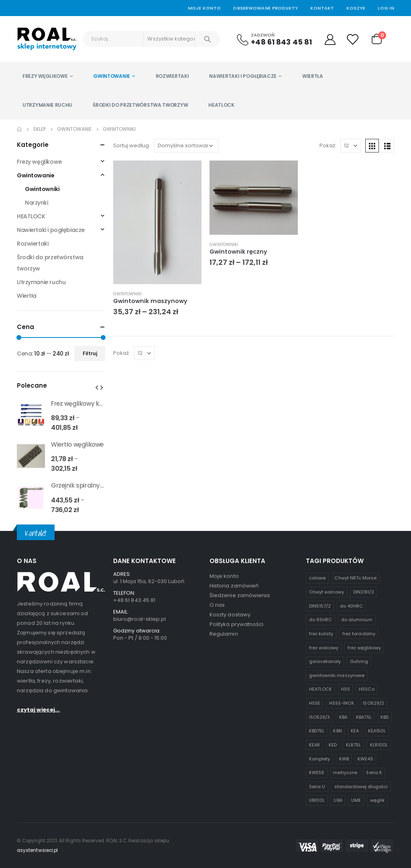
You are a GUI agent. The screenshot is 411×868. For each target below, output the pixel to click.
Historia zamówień (234, 586)
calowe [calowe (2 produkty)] (317, 578)
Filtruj (90, 353)
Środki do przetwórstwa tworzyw (140, 105)
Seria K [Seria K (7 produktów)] (374, 772)
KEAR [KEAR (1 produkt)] (314, 745)
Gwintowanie (112, 76)
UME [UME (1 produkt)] (356, 800)
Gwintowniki (127, 294)
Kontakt (322, 8)
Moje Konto (204, 8)
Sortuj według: (132, 145)
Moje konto (224, 576)
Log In (386, 8)
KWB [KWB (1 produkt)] (344, 759)
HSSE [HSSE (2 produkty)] (315, 703)
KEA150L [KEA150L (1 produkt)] (377, 731)
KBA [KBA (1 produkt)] (343, 717)
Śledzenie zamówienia (240, 595)
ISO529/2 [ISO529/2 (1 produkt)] (373, 703)
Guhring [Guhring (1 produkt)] (359, 661)
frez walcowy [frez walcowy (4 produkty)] (324, 648)
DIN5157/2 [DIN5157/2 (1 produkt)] (320, 606)
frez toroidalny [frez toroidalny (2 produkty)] (359, 634)
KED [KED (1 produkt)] (333, 745)
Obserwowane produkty (266, 8)
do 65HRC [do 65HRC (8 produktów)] (321, 620)
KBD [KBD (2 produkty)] (385, 717)
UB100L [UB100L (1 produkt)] (317, 800)
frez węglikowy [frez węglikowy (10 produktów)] (364, 648)
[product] (157, 222)
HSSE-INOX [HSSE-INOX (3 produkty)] (342, 703)
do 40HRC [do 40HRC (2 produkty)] (352, 606)
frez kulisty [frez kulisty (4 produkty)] (321, 634)
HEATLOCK (221, 105)
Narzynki (37, 203)
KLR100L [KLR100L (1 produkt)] (379, 745)
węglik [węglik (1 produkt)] (377, 800)
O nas (217, 605)
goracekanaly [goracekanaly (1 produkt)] (325, 661)
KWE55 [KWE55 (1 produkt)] (317, 772)
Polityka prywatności (236, 624)
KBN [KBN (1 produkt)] (337, 731)
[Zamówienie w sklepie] (186, 146)
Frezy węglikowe (45, 76)
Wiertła (313, 76)
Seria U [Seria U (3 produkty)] (317, 787)
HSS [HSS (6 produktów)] (346, 689)
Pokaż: (328, 145)
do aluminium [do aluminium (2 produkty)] (357, 620)
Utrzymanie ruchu (47, 105)
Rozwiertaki (172, 76)
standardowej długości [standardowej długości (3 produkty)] (361, 787)
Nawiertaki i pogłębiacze (243, 76)
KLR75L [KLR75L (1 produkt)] (353, 745)
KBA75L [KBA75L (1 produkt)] (364, 717)
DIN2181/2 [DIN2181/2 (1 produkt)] (364, 592)
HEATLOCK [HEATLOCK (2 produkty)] (321, 689)
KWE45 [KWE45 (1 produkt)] (365, 759)
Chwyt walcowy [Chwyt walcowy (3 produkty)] (327, 592)
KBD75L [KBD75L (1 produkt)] (317, 731)
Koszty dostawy (230, 615)
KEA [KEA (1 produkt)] (355, 731)
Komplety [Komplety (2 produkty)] (320, 759)
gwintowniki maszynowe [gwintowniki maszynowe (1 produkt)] (337, 675)
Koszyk (356, 8)
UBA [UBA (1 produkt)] (338, 800)
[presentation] (97, 387)
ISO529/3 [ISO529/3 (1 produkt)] (320, 717)
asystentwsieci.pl (37, 850)
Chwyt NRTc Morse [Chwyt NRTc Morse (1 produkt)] (355, 578)
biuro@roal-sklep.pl (139, 619)
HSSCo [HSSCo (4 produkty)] (366, 689)
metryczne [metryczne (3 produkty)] (345, 772)
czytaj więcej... (38, 710)
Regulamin (224, 634)
